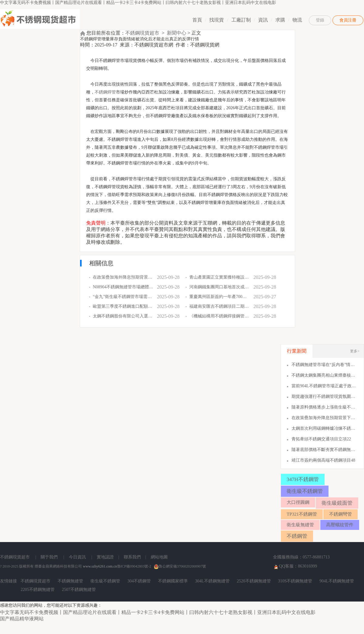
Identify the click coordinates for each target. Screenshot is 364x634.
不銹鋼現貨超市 (142, 33)
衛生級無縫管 (300, 525)
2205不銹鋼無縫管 (38, 590)
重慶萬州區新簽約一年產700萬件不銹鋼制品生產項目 (220, 297)
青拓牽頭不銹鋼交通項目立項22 (321, 439)
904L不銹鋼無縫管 (337, 581)
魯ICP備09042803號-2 (134, 566)
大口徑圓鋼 (298, 502)
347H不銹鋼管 (303, 479)
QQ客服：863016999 (295, 567)
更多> (355, 351)
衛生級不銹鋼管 (305, 491)
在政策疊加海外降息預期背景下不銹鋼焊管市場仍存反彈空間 (123, 277)
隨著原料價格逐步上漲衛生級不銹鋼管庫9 (325, 407)
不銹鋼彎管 (340, 514)
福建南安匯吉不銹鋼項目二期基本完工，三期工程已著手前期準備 (220, 306)
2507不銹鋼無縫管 (79, 590)
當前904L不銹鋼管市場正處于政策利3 (325, 386)
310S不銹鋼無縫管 (295, 581)
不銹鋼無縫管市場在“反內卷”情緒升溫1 (325, 365)
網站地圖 (159, 557)
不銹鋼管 (297, 536)
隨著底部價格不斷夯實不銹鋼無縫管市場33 (325, 450)
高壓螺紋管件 (340, 525)
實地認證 (105, 557)
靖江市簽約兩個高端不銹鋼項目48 (323, 460)
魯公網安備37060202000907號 (180, 566)
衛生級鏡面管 (337, 503)
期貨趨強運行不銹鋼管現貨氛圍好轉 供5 (325, 397)
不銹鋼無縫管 (70, 581)
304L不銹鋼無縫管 (212, 581)
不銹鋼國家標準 (173, 581)
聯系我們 (132, 557)
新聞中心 (177, 33)
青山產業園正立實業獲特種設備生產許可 (220, 277)
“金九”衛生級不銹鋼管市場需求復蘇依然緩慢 (123, 297)
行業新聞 (297, 351)
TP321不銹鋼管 (302, 514)
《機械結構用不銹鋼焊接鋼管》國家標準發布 (220, 316)
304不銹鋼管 (139, 581)
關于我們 (49, 557)
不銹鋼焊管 (105, 92)
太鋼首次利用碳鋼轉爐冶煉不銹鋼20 (325, 428)
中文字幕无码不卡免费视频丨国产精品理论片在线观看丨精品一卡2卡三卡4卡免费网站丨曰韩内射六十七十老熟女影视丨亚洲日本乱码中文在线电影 (138, 3)
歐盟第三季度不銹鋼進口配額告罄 (123, 306)
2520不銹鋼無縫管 (254, 581)
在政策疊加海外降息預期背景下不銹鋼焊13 (325, 418)
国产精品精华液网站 (22, 619)
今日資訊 (77, 557)
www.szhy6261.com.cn (100, 566)
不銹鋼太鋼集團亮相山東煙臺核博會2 (325, 375)
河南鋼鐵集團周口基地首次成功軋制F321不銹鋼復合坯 (220, 287)
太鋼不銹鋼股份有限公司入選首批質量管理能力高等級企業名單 (123, 316)
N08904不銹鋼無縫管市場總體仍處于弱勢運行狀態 (123, 287)
